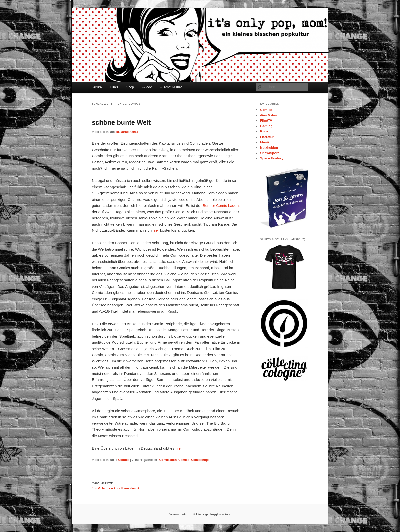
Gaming (266, 126)
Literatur (267, 137)
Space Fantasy (272, 158)
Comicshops (200, 460)
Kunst (265, 131)
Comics (124, 460)
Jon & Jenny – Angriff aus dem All (117, 488)
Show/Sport (269, 153)
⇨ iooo (147, 87)
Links (114, 87)
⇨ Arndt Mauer (171, 87)
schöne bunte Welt (121, 122)
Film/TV (266, 121)
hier (156, 230)
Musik (265, 142)
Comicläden (168, 460)
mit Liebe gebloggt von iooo (211, 514)
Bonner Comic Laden (221, 206)
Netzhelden (269, 148)
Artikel (98, 87)
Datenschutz (178, 514)
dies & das (268, 115)
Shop (130, 87)
